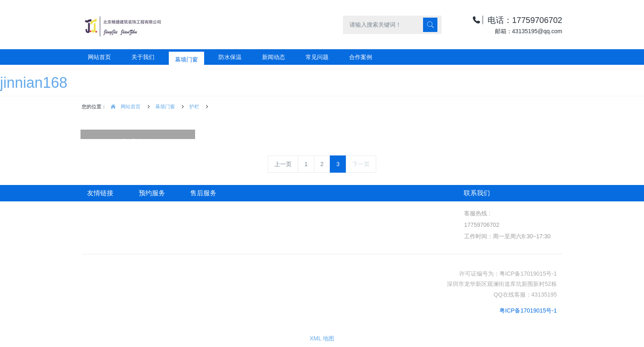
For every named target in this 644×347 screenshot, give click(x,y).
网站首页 (99, 57)
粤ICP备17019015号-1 (528, 310)
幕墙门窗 (165, 107)
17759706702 (481, 225)
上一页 (283, 164)
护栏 (194, 107)
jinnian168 (34, 83)
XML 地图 (322, 338)
